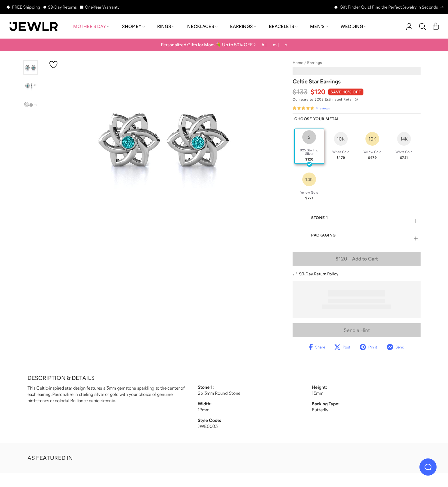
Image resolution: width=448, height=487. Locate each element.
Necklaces (202, 26)
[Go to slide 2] (30, 86)
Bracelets (283, 26)
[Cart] (436, 27)
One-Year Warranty (102, 7)
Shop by (133, 26)
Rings (166, 26)
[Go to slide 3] (30, 104)
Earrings (243, 26)
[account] (409, 27)
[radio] (309, 146)
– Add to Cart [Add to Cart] (357, 259)
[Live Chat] (428, 467)
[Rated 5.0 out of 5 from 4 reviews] (311, 108)
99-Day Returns (62, 7)
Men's (319, 26)
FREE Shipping (26, 7)
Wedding (353, 26)
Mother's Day (91, 26)
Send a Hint (357, 330)
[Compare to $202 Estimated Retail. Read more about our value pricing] (325, 99)
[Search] (423, 27)
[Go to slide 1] (30, 68)
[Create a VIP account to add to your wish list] (53, 65)
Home (298, 63)
